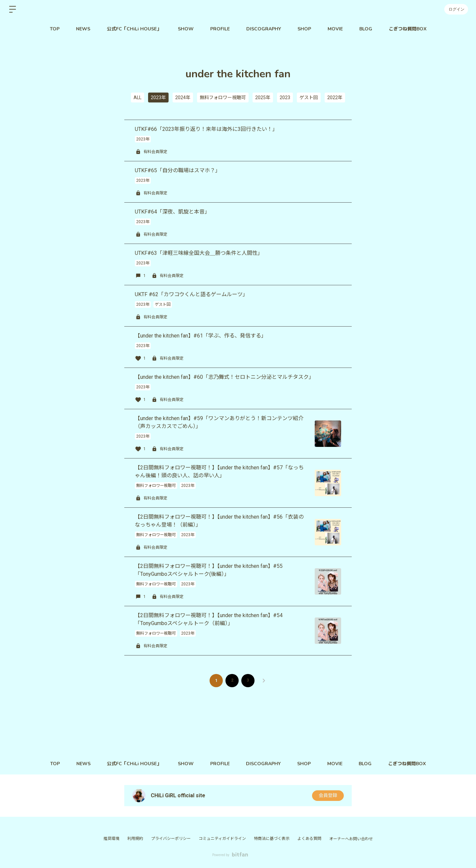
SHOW (186, 29)
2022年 (335, 98)
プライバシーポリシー (171, 839)
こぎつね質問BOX (408, 29)
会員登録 (328, 796)
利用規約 (135, 839)
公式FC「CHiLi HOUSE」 (134, 29)
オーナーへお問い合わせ (351, 839)
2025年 (263, 98)
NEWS (83, 29)
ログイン (456, 9)
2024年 (183, 98)
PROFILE (220, 29)
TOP (55, 29)
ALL (138, 98)
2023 (285, 98)
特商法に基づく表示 (272, 839)
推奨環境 (111, 839)
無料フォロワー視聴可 (223, 98)
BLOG (366, 29)
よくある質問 (309, 839)
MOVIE (335, 29)
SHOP (304, 29)
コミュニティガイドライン (222, 839)
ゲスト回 (309, 98)
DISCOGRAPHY (264, 29)
